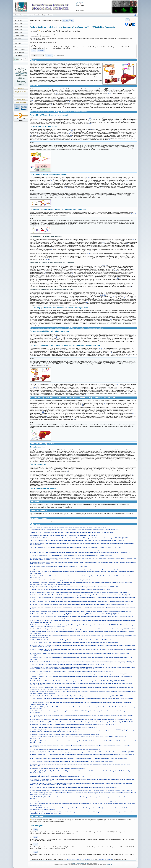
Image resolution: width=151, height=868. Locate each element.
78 (83, 405)
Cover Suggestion (20, 52)
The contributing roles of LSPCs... (21, 71)
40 (103, 242)
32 (110, 185)
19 (121, 119)
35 (103, 188)
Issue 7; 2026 (19, 27)
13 (33, 100)
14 (68, 102)
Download (49, 55)
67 (77, 305)
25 (31, 135)
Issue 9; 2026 (19, 21)
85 (68, 471)
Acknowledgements (21, 83)
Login (44, 15)
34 (66, 188)
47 (88, 254)
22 (89, 132)
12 (31, 100)
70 (133, 334)
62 (132, 286)
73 (64, 350)
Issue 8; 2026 (19, 24)
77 (104, 403)
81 (133, 413)
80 (43, 412)
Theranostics (21, 88)
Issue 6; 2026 (19, 29)
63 (103, 294)
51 (107, 265)
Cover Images (19, 47)
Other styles (41, 51)
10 (110, 93)
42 (105, 242)
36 (135, 214)
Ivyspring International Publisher (80, 863)
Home (16, 15)
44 (85, 244)
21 (72, 131)
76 (102, 402)
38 (30, 215)
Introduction (21, 68)
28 (71, 135)
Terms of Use (109, 865)
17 (61, 107)
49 (105, 265)
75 (127, 401)
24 (120, 134)
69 (110, 319)
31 (108, 185)
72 (102, 348)
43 (63, 244)
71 (81, 338)
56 (85, 271)
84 (75, 419)
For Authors (24, 15)
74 (86, 395)
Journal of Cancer (21, 99)
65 (105, 295)
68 (112, 318)
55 (77, 271)
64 (105, 294)
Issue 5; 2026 (19, 32)
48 (90, 254)
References (21, 84)
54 (54, 271)
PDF (127, 20)
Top (21, 67)
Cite (72, 20)
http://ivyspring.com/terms (105, 859)
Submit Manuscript (35, 15)
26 (38, 135)
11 (58, 99)
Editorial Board (19, 44)
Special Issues (19, 55)
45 (127, 244)
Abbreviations (21, 81)
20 (93, 129)
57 (46, 272)
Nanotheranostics (21, 96)
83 (67, 418)
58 (118, 278)
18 (90, 118)
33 (64, 188)
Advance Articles (20, 41)
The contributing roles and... (21, 73)
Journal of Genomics (21, 102)
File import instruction (59, 55)
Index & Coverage (20, 50)
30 (127, 180)
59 (130, 286)
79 (49, 409)
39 (133, 239)
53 (41, 271)
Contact (50, 15)
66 (113, 296)
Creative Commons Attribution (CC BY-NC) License (80, 859)
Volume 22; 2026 (20, 35)
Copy (33, 51)
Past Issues (18, 38)
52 (63, 266)
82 (47, 416)
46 (51, 249)
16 (51, 105)
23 (69, 134)
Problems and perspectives (21, 79)
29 (109, 139)
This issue (66, 20)
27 (59, 135)
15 (70, 102)
